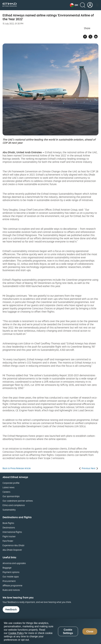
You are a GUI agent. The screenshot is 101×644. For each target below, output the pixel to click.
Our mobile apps (11, 577)
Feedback (11, 609)
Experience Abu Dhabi (13, 545)
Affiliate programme (12, 585)
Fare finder (8, 541)
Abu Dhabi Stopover (12, 550)
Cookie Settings (68, 631)
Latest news (8, 487)
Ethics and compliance (14, 505)
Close (90, 631)
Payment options (11, 572)
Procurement (9, 581)
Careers (6, 492)
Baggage (7, 568)
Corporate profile (11, 483)
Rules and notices (11, 590)
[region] (50, 631)
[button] (74, 5)
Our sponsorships (11, 496)
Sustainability (9, 510)
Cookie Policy (16, 633)
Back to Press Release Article (17, 468)
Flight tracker (9, 536)
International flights (12, 532)
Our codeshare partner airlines (18, 501)
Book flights (8, 523)
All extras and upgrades (14, 563)
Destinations (9, 527)
